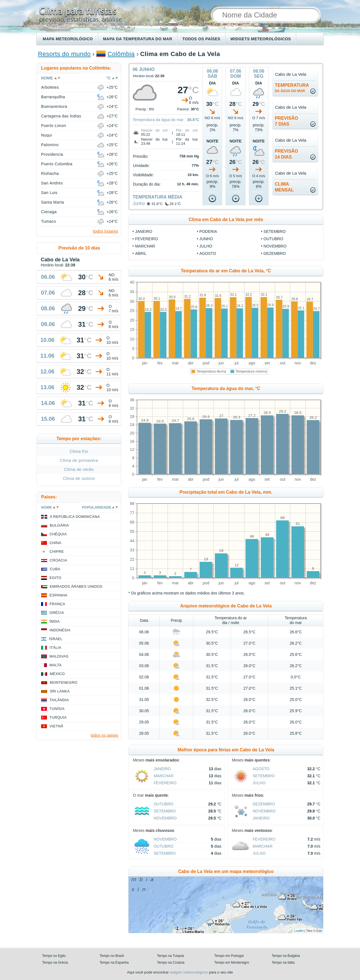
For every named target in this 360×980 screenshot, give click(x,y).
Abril (141, 253)
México (57, 674)
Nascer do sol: (155, 130)
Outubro (273, 239)
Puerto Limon (54, 126)
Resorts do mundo (64, 54)
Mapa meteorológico (68, 39)
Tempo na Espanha (114, 963)
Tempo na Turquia (170, 956)
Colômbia (121, 54)
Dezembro (275, 253)
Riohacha (50, 173)
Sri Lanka (60, 691)
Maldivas (59, 656)
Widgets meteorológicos (261, 39)
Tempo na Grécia (55, 963)
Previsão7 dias (286, 121)
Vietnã (56, 726)
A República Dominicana (75, 517)
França (57, 604)
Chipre (57, 552)
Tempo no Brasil (112, 956)
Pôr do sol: (187, 130)
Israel (56, 639)
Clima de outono (79, 478)
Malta (56, 665)
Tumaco (49, 221)
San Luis (49, 193)
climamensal (284, 187)
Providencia (52, 154)
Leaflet (299, 931)
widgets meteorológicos (189, 972)
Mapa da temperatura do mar (138, 39)
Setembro (275, 231)
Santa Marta (53, 202)
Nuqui (47, 135)
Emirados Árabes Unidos (76, 586)
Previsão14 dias (286, 154)
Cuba (55, 569)
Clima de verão (79, 469)
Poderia (208, 231)
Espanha (58, 595)
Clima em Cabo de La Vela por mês (226, 220)
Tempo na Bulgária (286, 956)
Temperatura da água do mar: (158, 120)
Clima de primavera (79, 460)
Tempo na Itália (283, 963)
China (55, 543)
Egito (55, 578)
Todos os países (201, 39)
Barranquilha (53, 97)
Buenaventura (54, 106)
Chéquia (58, 534)
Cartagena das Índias (61, 116)
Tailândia (59, 700)
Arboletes (50, 87)
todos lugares (105, 231)
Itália (55, 648)
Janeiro (144, 231)
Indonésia (60, 630)
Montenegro (64, 682)
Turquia (58, 717)
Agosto (208, 253)
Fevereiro (146, 239)
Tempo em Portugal (229, 956)
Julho (206, 246)
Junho (139, 203)
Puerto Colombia (57, 164)
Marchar (145, 246)
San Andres (52, 183)
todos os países (104, 735)
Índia (55, 621)
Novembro (275, 246)
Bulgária (59, 525)
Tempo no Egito (54, 956)
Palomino (50, 145)
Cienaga (49, 212)
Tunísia (57, 709)
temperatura (292, 88)
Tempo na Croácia (171, 963)
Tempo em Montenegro (232, 963)
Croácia (58, 560)
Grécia (57, 613)
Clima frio (79, 451)
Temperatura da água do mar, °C (226, 388)
